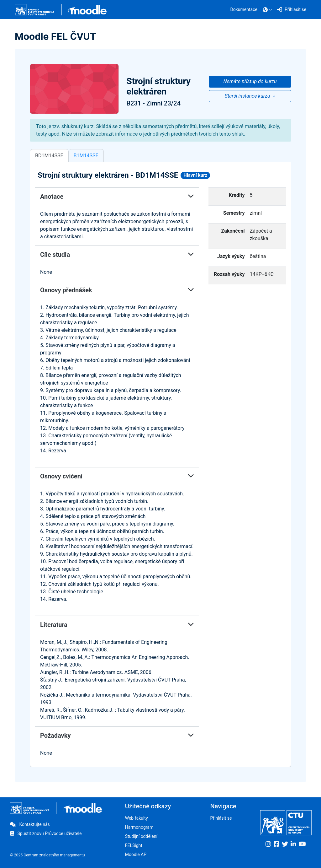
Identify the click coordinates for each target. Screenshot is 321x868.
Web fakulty (137, 818)
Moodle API (136, 855)
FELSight (134, 845)
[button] (267, 10)
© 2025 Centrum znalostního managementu (47, 855)
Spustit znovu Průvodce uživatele (46, 833)
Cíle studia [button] (117, 255)
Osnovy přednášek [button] (117, 290)
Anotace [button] (117, 197)
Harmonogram (139, 827)
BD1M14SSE (49, 156)
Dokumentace (244, 9)
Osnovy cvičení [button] (117, 476)
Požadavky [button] (117, 736)
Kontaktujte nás (30, 824)
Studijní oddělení (141, 836)
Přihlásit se (221, 818)
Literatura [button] (117, 625)
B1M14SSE (86, 156)
